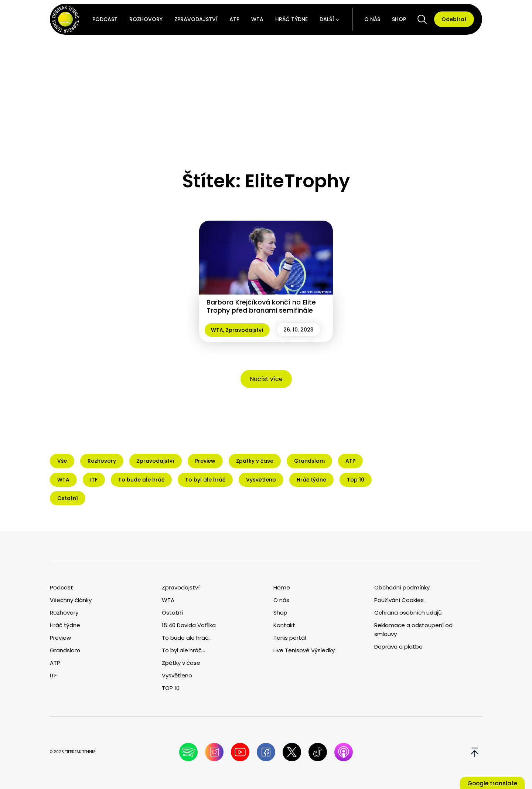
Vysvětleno (177, 675)
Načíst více (266, 379)
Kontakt (284, 625)
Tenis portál (290, 638)
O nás (372, 19)
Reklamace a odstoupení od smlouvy (413, 630)
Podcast (105, 19)
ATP (234, 19)
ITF (53, 675)
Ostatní (172, 613)
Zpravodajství (196, 19)
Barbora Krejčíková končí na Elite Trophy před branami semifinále (261, 306)
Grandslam (65, 650)
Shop (399, 19)
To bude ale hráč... (187, 638)
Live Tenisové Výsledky (304, 650)
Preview (60, 638)
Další (327, 19)
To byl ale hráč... (183, 650)
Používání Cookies (399, 600)
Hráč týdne (291, 19)
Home (282, 587)
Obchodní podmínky (402, 587)
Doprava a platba (398, 647)
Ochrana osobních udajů (408, 613)
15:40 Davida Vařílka (189, 625)
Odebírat (454, 19)
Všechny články (71, 600)
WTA (257, 19)
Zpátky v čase (181, 663)
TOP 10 (171, 688)
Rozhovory (146, 19)
